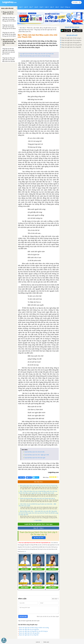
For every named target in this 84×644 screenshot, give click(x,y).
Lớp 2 (57, 7)
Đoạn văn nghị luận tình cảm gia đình (29, 633)
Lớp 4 (47, 7)
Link (25, 551)
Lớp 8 (26, 7)
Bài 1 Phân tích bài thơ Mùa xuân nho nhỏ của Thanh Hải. (38, 36)
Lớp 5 (41, 7)
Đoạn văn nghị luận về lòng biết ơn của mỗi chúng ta (33, 631)
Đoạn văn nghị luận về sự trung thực (29, 629)
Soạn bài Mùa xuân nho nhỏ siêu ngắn (35, 458)
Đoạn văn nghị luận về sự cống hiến (29, 635)
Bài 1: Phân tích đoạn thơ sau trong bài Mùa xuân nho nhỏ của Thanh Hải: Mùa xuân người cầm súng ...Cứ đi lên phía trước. (38, 492)
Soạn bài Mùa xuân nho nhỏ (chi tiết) (34, 452)
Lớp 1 (62, 7)
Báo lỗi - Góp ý (38, 528)
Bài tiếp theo (46, 482)
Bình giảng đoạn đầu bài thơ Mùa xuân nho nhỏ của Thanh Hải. (39, 486)
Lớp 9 (21, 7)
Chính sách (46, 642)
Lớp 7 (31, 7)
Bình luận (22, 478)
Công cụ (67, 7)
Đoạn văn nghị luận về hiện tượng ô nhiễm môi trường (34, 628)
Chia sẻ (29, 477)
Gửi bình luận (23, 616)
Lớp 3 (52, 7)
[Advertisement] (72, 60)
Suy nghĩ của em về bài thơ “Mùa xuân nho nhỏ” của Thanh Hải (37, 54)
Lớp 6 (36, 7)
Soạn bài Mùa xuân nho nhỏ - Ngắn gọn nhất (37, 455)
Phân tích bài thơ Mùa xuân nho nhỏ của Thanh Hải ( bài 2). (37, 498)
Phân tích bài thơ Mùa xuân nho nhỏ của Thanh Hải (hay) (35, 56)
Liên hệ (38, 642)
